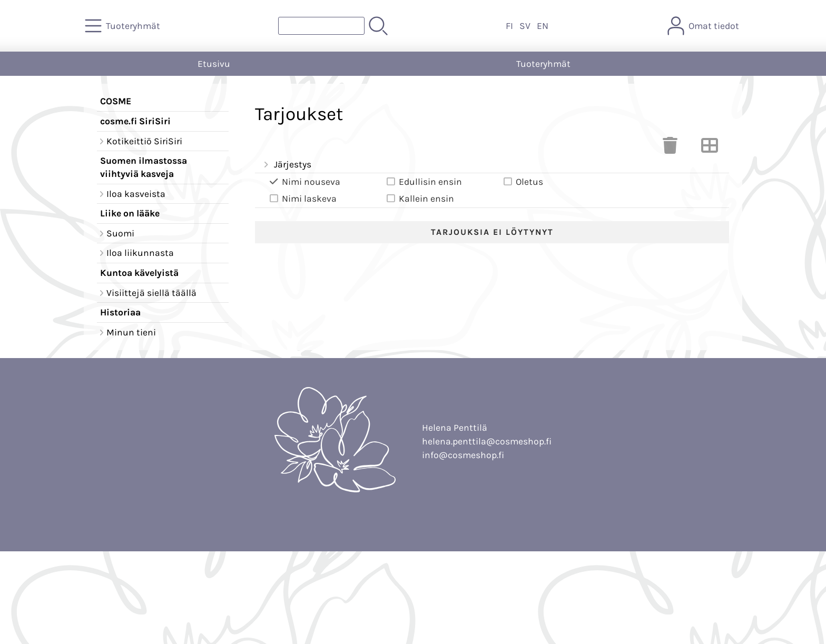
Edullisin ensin (423, 182)
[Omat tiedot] (704, 26)
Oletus (522, 182)
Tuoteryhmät (543, 64)
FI (509, 26)
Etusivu (214, 64)
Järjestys (286, 165)
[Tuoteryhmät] (124, 26)
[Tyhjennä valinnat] (670, 148)
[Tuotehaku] (321, 26)
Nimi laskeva (302, 199)
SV (525, 26)
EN (543, 26)
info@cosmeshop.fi (463, 455)
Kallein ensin (419, 199)
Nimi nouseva (304, 182)
